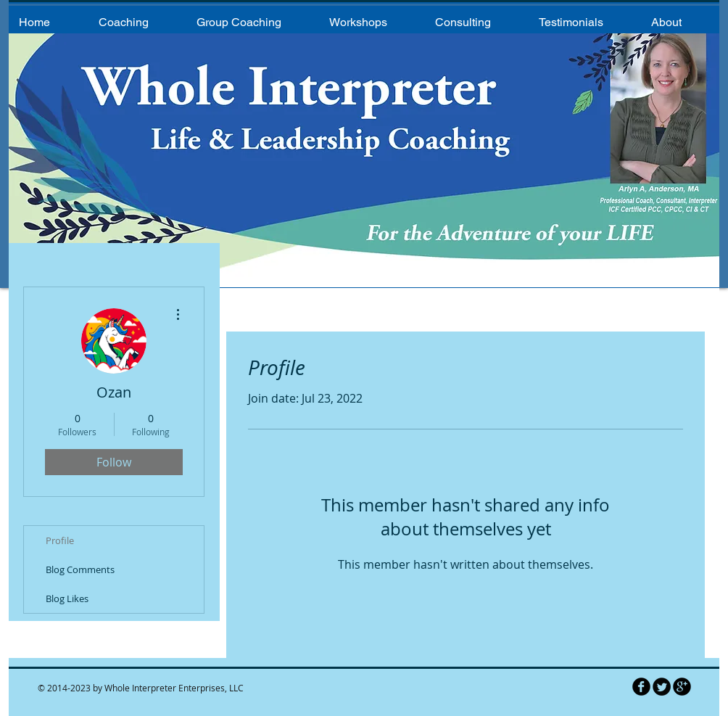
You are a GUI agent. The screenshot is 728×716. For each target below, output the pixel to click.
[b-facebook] (641, 687)
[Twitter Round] (662, 687)
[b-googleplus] (682, 687)
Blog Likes (67, 598)
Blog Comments (80, 569)
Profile (60, 540)
